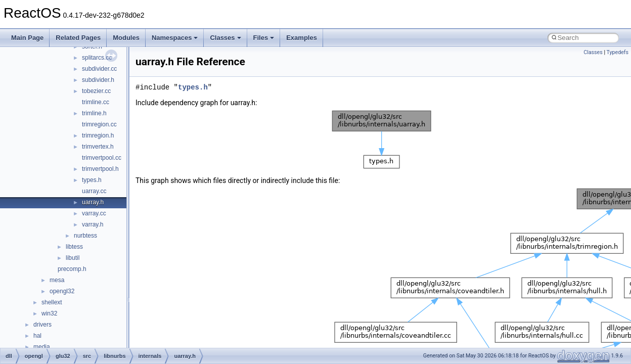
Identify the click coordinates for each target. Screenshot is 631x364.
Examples (302, 38)
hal (37, 336)
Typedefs (617, 52)
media (42, 347)
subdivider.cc (99, 69)
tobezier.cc (96, 91)
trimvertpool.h (100, 169)
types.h (92, 180)
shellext (52, 302)
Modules (126, 38)
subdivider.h (98, 80)
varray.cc (94, 213)
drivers (42, 325)
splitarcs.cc (97, 58)
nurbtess (85, 236)
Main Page (27, 38)
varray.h (93, 224)
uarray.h (93, 202)
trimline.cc (96, 102)
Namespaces (175, 38)
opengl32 (62, 291)
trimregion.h (98, 135)
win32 (49, 313)
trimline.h (94, 113)
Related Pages (78, 38)
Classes (225, 38)
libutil (73, 258)
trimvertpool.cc (102, 158)
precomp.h (72, 269)
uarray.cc (94, 191)
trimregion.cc (99, 124)
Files (264, 38)
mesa (57, 280)
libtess (74, 247)
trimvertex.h (98, 147)
